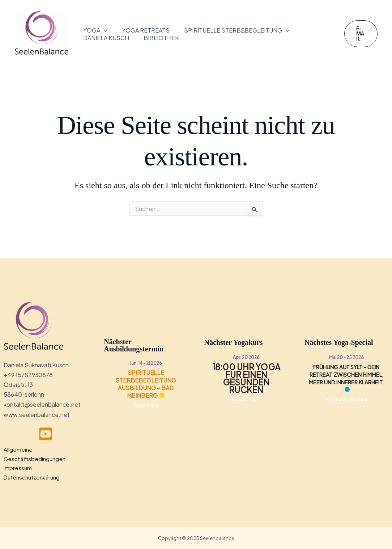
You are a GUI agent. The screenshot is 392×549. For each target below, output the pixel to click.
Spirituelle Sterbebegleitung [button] (237, 31)
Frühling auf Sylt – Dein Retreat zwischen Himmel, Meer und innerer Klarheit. (346, 374)
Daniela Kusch (106, 38)
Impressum (18, 467)
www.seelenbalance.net (37, 414)
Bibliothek (161, 38)
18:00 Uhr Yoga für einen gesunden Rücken (246, 378)
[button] (104, 31)
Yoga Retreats (146, 30)
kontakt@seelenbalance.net (42, 404)
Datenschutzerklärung (32, 477)
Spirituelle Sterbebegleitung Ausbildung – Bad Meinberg (146, 384)
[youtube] (46, 434)
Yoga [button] (95, 31)
